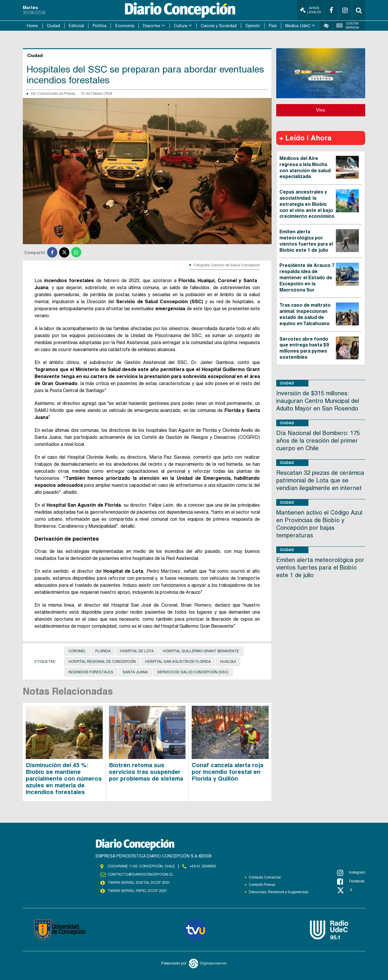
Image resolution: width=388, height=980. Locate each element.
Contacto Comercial (265, 877)
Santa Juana (135, 672)
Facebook (351, 881)
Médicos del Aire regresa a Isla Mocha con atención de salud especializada (305, 167)
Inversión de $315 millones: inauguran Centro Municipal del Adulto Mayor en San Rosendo (318, 401)
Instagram (351, 873)
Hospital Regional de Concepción (102, 662)
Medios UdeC (298, 26)
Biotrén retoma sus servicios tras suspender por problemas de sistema (146, 772)
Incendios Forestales (91, 672)
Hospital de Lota (137, 651)
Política (100, 26)
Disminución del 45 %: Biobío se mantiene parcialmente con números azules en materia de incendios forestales (64, 779)
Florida (103, 651)
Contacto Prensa (262, 885)
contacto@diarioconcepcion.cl (140, 874)
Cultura (181, 26)
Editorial (76, 26)
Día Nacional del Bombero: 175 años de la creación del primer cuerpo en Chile (318, 441)
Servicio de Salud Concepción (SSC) (193, 672)
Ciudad (53, 26)
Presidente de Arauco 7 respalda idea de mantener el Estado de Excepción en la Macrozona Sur (307, 277)
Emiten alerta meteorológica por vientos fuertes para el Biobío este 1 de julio (306, 241)
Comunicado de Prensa (56, 94)
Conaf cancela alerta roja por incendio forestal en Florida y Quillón (228, 772)
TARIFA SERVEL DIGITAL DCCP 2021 (139, 883)
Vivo (321, 110)
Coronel (77, 651)
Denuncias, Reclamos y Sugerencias (278, 892)
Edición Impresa (348, 26)
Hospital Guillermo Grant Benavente (201, 651)
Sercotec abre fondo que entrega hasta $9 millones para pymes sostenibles (304, 348)
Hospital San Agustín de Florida (178, 662)
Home (32, 26)
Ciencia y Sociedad (219, 26)
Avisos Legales (310, 10)
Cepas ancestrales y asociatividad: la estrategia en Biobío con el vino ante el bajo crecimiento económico (307, 204)
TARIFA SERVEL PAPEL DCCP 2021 (137, 891)
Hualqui (228, 662)
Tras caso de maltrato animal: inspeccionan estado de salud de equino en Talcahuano (305, 314)
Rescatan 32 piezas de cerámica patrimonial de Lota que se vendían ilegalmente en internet (320, 480)
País (273, 26)
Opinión (253, 26)
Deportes (152, 26)
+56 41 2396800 (203, 866)
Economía (125, 26)
